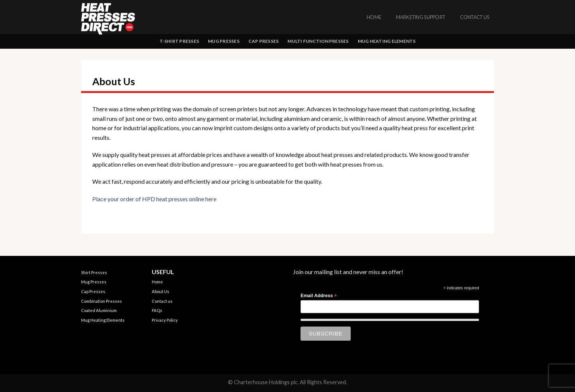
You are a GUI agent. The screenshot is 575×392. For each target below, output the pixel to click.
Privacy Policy (165, 320)
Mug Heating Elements (387, 41)
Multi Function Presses (318, 41)
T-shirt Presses (179, 41)
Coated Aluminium (99, 310)
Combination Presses (102, 301)
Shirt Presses (94, 272)
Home (374, 17)
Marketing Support (421, 17)
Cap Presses (264, 41)
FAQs (157, 310)
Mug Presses (224, 41)
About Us (160, 291)
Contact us (475, 17)
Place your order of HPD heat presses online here (154, 199)
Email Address (319, 296)
